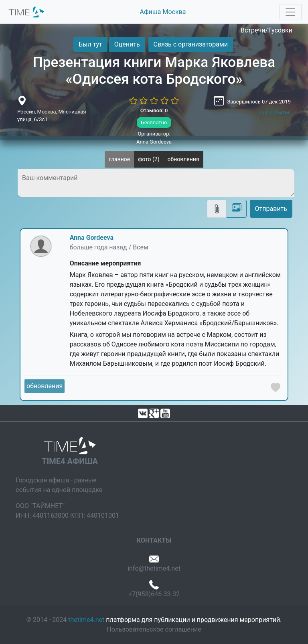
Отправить (271, 209)
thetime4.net (86, 620)
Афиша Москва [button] (163, 12)
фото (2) (149, 159)
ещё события (275, 112)
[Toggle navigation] (290, 12)
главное (119, 159)
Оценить (127, 44)
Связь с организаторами (191, 44)
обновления (183, 159)
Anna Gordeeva (92, 238)
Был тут (90, 44)
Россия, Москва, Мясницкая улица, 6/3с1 (52, 116)
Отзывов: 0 (154, 110)
